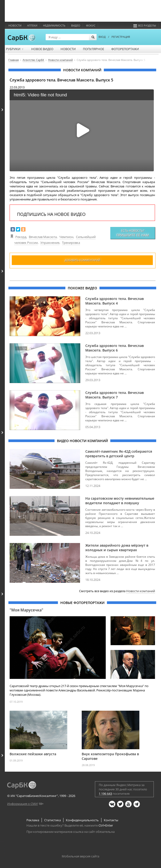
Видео (76, 25)
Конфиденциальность (82, 820)
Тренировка (71, 243)
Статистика (53, 820)
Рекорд (21, 237)
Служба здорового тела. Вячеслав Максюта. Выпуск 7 (115, 395)
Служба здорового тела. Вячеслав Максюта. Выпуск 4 (115, 301)
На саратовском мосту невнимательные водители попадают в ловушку (120, 501)
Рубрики (15, 49)
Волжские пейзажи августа (33, 754)
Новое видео (42, 49)
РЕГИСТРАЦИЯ (121, 37)
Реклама (33, 820)
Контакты (111, 820)
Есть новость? (133, 233)
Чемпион (66, 237)
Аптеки (32, 25)
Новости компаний (141, 591)
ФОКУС (91, 25)
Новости (15, 25)
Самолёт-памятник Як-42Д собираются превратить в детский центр (119, 454)
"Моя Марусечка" (26, 610)
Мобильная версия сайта (80, 856)
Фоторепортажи (125, 49)
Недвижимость (54, 25)
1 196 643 (105, 794)
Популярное (93, 49)
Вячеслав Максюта (43, 237)
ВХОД (102, 37)
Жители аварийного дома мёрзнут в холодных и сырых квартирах (117, 548)
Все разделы (145, 25)
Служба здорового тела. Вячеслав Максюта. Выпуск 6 (115, 348)
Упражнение (50, 243)
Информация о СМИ (22, 804)
